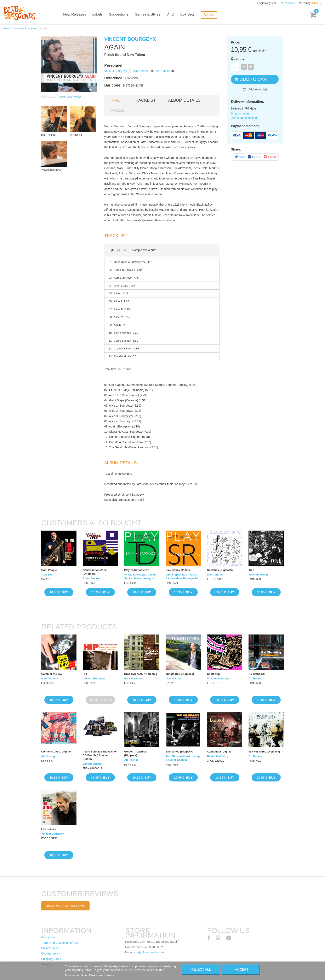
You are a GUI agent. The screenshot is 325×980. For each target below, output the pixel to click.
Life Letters (49, 829)
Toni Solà (47, 575)
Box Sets (194, 15)
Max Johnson (216, 575)
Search (216, 15)
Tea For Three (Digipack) (264, 752)
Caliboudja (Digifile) (220, 752)
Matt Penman (141, 71)
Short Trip (213, 674)
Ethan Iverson (92, 578)
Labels (104, 15)
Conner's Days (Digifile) (56, 752)
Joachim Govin (258, 575)
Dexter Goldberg (218, 756)
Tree (251, 570)
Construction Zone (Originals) (95, 572)
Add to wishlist (257, 89)
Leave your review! (70, 97)
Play (113, 250)
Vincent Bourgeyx (26, 28)
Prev (119, 250)
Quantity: (238, 59)
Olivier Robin (174, 678)
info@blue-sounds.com (149, 952)
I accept (241, 970)
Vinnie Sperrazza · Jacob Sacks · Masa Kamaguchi (140, 576)
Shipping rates (240, 113)
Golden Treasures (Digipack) (136, 753)
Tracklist (144, 100)
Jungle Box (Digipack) (180, 674)
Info (115, 100)
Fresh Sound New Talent (125, 55)
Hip (85, 674)
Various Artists (92, 764)
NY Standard (257, 674)
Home (8, 28)
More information (76, 975)
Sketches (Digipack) (220, 570)
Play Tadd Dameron (137, 570)
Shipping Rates (51, 959)
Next (125, 250)
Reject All (201, 970)
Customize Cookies (102, 975)
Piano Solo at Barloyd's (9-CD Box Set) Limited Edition (100, 755)
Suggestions (126, 15)
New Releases (82, 15)
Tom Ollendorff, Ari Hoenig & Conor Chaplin (183, 758)
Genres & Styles (154, 15)
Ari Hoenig (163, 71)
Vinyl (177, 15)
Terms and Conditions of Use (60, 943)
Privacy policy (50, 948)
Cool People (49, 570)
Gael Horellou (133, 678)
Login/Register (267, 3)
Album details (184, 100)
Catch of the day (52, 674)
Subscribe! (288, 3)
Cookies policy (51, 954)
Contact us (48, 937)
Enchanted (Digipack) (179, 752)
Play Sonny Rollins (178, 570)
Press (118, 110)
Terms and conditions (245, 118)
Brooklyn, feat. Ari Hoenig (141, 674)
